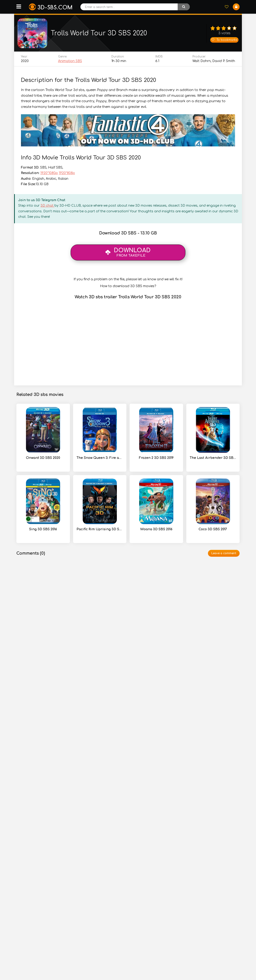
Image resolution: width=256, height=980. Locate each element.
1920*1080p (49, 175)
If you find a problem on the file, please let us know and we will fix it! (128, 281)
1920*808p (67, 175)
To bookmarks (224, 41)
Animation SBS (70, 63)
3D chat (47, 208)
